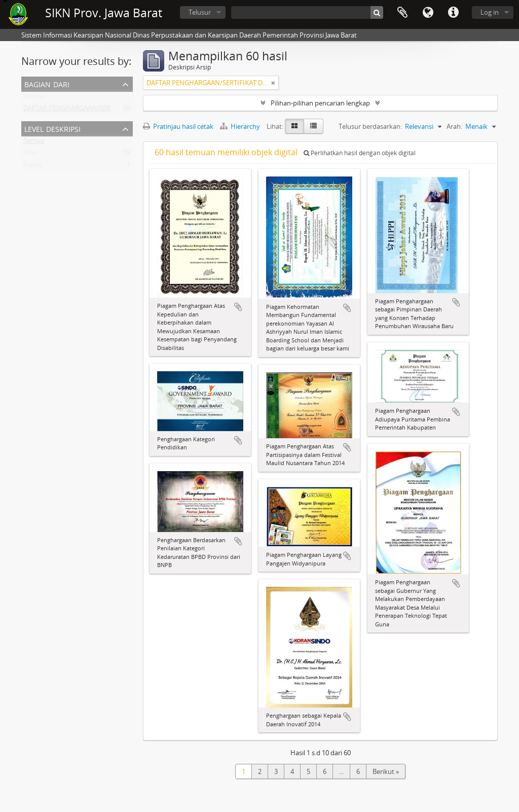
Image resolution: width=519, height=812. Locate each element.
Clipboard (402, 13)
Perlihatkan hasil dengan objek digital (360, 153)
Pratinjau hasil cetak (178, 126)
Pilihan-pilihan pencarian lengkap (320, 103)
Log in (490, 12)
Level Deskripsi (52, 128)
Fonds (33, 167)
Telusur (200, 12)
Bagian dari (47, 83)
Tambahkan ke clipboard (238, 307)
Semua (34, 98)
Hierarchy (241, 126)
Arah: (454, 126)
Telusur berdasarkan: (370, 126)
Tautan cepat (453, 13)
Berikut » (386, 771)
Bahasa (428, 13)
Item (30, 155)
